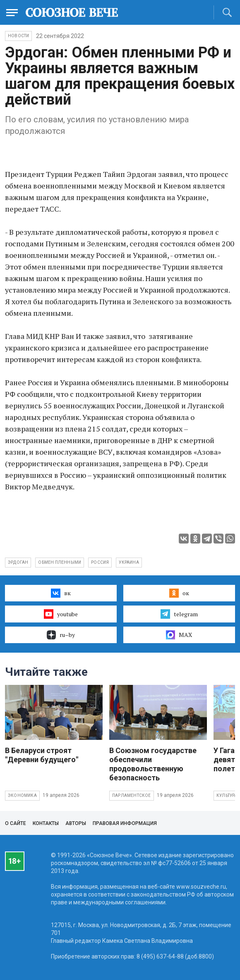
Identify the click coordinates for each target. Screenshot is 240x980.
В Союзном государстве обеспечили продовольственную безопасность (153, 764)
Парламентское (132, 795)
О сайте (16, 823)
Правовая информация (125, 823)
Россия (100, 562)
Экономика (22, 795)
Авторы (76, 823)
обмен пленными (60, 562)
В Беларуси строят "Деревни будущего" (42, 755)
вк (61, 593)
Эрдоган (18, 562)
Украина (129, 562)
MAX (179, 635)
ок (179, 593)
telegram (179, 614)
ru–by (61, 635)
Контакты (46, 823)
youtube (61, 614)
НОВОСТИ (18, 36)
